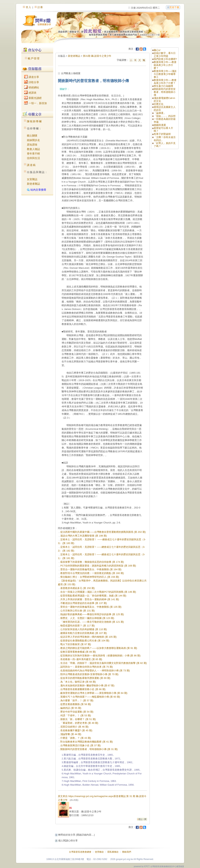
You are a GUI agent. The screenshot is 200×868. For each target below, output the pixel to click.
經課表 (30, 93)
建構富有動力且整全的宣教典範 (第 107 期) (84, 633)
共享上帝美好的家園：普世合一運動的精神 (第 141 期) (90, 599)
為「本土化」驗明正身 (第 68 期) (78, 682)
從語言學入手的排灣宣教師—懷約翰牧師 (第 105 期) (88, 637)
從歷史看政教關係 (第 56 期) (76, 704)
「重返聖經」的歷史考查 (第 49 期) (79, 723)
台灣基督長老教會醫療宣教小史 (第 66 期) (83, 689)
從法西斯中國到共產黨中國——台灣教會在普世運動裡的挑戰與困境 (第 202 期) (103, 532)
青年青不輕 (33, 154)
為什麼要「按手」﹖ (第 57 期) (77, 700)
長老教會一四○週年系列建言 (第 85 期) (81, 659)
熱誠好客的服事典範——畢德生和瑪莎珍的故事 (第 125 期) (92, 614)
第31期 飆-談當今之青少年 (97, 56)
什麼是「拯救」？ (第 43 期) (76, 738)
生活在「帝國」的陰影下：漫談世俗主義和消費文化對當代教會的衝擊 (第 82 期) (104, 663)
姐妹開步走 (33, 140)
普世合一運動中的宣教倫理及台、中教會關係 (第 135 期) (91, 607)
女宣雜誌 (32, 179)
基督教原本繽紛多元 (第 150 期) (77, 588)
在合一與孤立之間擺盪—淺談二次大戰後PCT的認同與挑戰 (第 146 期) (98, 592)
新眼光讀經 (33, 98)
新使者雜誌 (33, 184)
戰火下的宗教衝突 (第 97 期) (76, 644)
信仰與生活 (33, 158)
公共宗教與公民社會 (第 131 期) (77, 611)
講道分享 (32, 77)
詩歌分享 (32, 82)
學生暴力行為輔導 (163, 86)
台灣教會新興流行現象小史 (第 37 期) (80, 745)
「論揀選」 (160, 113)
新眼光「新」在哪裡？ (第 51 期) (78, 719)
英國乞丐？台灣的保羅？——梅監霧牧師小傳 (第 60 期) (90, 697)
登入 (29, 7)
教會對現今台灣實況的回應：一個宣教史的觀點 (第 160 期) (92, 573)
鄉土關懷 (32, 136)
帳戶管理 (34, 58)
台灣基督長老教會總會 (80, 852)
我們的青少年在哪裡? (165, 59)
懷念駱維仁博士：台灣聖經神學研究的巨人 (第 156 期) (90, 577)
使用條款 (99, 852)
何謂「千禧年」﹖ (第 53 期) (76, 715)
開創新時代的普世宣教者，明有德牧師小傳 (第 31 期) (89, 749)
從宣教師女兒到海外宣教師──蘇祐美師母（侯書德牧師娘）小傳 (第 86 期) (100, 656)
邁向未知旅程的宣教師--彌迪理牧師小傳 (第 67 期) (87, 686)
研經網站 (32, 87)
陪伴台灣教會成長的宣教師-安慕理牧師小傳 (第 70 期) (89, 674)
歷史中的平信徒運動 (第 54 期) (77, 712)
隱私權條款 (113, 852)
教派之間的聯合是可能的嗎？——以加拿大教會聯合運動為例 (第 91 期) (99, 648)
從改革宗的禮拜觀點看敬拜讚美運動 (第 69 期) (85, 678)
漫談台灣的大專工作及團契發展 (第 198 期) (84, 536)
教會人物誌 (33, 149)
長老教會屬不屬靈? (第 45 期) (76, 730)
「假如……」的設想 (165, 116)
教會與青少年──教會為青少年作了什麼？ (165, 82)
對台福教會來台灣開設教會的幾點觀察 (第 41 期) (87, 742)
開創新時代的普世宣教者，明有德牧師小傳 (165, 92)
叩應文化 (159, 104)
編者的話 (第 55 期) (71, 708)
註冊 (40, 7)
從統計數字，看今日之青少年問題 (165, 55)
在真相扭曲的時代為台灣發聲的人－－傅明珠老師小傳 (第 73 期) (95, 671)
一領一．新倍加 (35, 103)
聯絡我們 (127, 852)
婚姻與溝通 (160, 125)
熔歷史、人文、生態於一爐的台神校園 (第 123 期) (87, 618)
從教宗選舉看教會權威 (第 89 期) (78, 652)
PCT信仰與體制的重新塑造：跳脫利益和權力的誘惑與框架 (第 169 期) (98, 566)
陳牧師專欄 (34, 121)
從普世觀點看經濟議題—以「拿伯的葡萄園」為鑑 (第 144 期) (93, 596)
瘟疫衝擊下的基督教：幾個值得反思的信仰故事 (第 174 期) (92, 562)
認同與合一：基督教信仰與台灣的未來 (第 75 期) (87, 667)
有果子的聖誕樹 (162, 134)
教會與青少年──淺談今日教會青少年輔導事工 (165, 74)
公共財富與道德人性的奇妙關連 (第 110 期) (84, 629)
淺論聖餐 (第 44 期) (71, 734)
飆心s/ (157, 50)
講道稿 (31, 165)
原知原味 (32, 145)
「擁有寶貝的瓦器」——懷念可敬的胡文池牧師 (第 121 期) (92, 622)
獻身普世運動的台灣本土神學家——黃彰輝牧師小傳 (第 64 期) (94, 693)
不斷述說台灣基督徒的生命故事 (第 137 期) (84, 603)
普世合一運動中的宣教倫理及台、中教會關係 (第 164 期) (91, 569)
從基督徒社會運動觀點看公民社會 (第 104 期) (85, 641)
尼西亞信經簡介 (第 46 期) (74, 727)
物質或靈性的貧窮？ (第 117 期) (77, 626)
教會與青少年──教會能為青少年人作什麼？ (165, 65)
